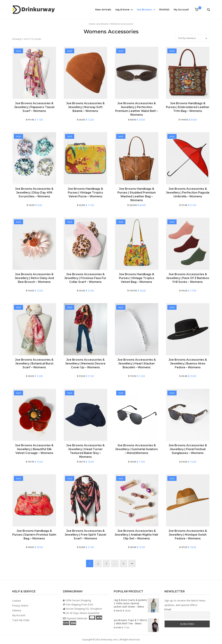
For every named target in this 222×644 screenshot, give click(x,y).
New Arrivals (103, 10)
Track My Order (21, 620)
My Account (181, 10)
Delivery (17, 610)
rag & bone (122, 10)
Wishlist (164, 10)
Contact (17, 601)
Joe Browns (144, 10)
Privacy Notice (20, 606)
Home (92, 24)
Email (168, 609)
